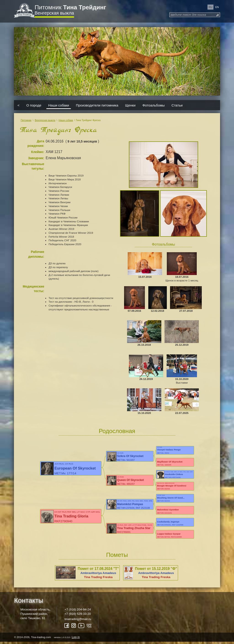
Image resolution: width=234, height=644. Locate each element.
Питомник (70, 7)
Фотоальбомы (153, 105)
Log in (76, 639)
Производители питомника (97, 105)
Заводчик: (36, 158)
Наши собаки (59, 105)
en (217, 7)
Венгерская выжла (54, 13)
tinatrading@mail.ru (78, 621)
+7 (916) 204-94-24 (78, 612)
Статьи (177, 105)
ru (210, 7)
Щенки (130, 105)
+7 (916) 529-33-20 (78, 616)
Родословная (117, 431)
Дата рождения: (36, 143)
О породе (34, 105)
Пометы (117, 557)
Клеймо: (38, 152)
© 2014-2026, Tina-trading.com (47, 639)
